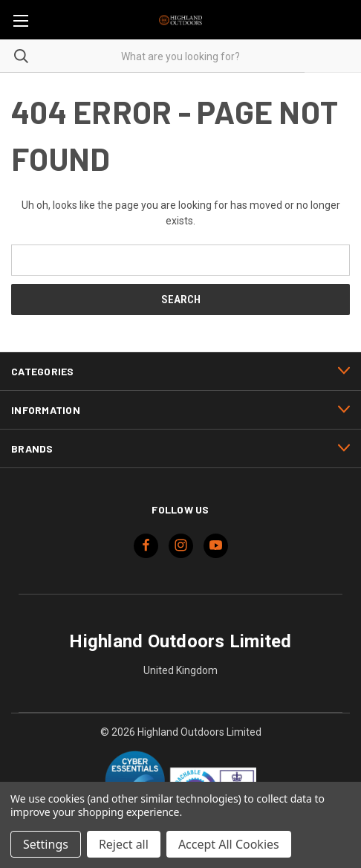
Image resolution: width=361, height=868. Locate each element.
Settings (46, 844)
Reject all (124, 844)
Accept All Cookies (229, 844)
